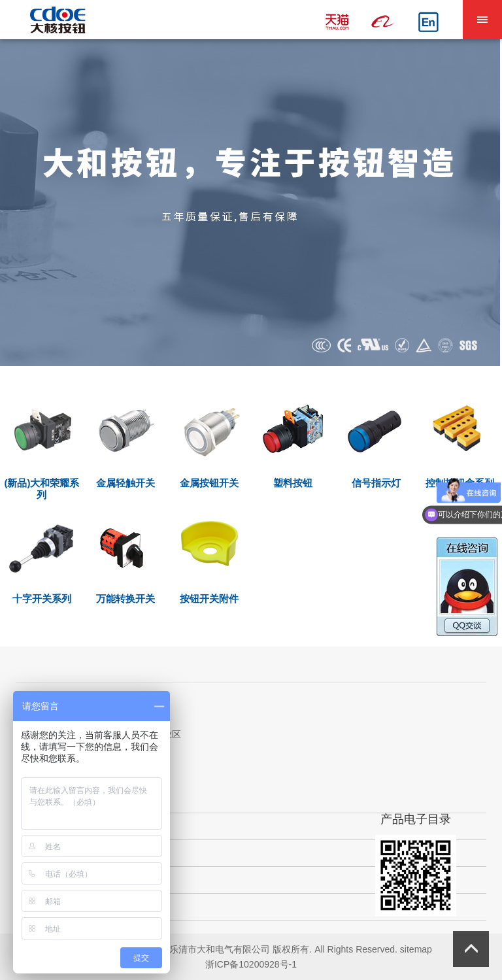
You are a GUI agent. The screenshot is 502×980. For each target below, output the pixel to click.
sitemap (416, 949)
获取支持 (46, 880)
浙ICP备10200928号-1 (251, 964)
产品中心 (46, 853)
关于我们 (46, 826)
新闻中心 (46, 906)
